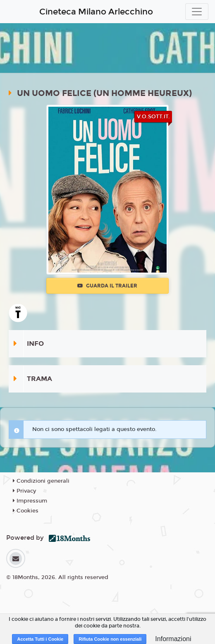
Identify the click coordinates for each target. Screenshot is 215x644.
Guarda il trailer (107, 286)
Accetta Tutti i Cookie (40, 639)
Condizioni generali (41, 481)
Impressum (30, 501)
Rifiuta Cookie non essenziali (110, 639)
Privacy (24, 491)
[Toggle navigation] (197, 12)
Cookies (26, 511)
